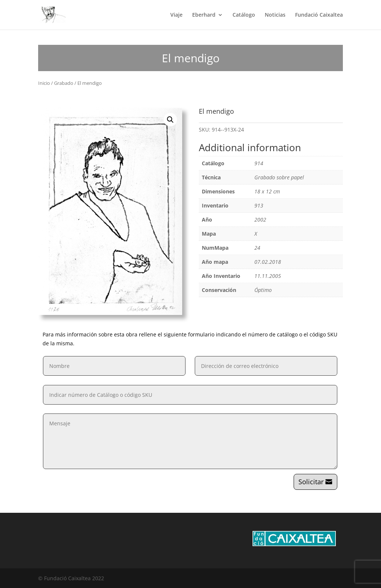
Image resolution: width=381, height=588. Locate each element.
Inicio (44, 83)
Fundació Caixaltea (319, 15)
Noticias (275, 15)
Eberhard (204, 15)
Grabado (64, 83)
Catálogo (244, 15)
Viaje (176, 15)
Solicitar (311, 482)
